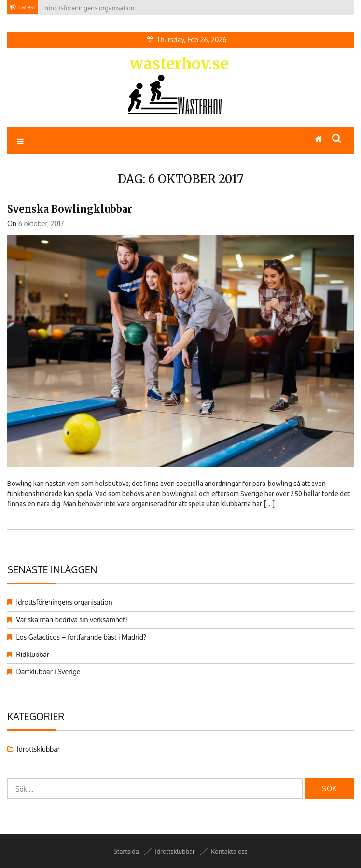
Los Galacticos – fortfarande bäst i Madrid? (82, 637)
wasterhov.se (179, 64)
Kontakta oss (229, 851)
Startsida (126, 851)
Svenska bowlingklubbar (70, 209)
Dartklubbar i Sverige (49, 672)
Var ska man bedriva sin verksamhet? (72, 619)
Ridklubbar (33, 654)
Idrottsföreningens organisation (64, 602)
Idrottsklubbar (38, 749)
